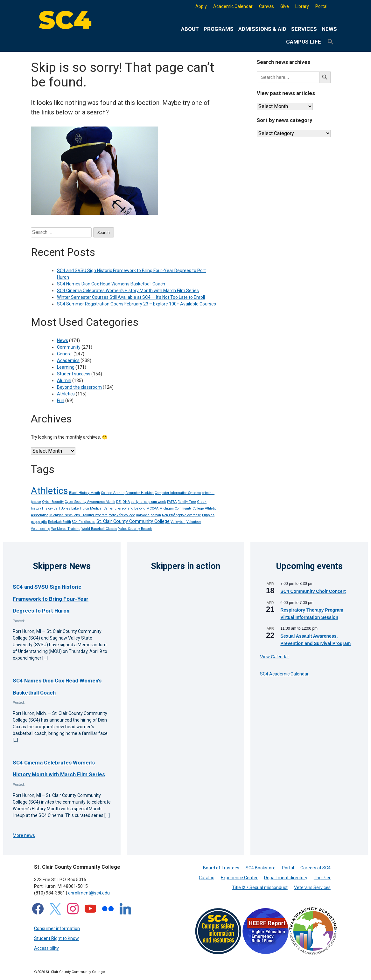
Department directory (286, 878)
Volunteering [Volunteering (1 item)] (41, 529)
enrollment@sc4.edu (89, 893)
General (65, 354)
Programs (219, 29)
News (329, 29)
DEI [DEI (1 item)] (119, 502)
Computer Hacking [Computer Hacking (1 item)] (140, 493)
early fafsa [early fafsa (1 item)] (139, 502)
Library (302, 6)
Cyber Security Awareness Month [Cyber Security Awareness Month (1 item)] (90, 502)
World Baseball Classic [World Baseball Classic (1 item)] (99, 529)
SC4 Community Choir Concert (313, 591)
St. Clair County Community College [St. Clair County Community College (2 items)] (133, 521)
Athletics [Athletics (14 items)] (49, 491)
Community (69, 347)
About (190, 29)
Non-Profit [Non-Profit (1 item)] (169, 515)
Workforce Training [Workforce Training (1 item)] (66, 529)
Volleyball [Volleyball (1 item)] (178, 522)
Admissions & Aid (262, 29)
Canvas (266, 6)
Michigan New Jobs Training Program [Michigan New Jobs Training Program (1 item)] (78, 515)
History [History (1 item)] (47, 508)
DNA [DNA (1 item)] (126, 502)
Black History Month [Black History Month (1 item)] (84, 493)
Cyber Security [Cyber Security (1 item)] (53, 502)
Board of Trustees (221, 868)
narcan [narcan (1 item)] (156, 515)
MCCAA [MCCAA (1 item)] (152, 508)
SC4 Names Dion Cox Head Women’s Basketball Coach (111, 284)
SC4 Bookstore (261, 868)
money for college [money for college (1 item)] (122, 515)
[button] (331, 42)
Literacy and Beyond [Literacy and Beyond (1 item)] (130, 508)
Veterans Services (312, 887)
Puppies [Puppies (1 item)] (208, 515)
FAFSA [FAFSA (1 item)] (172, 502)
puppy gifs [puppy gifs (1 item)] (39, 522)
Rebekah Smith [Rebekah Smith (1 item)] (59, 522)
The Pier (322, 878)
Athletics (66, 394)
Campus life (304, 42)
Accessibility (46, 948)
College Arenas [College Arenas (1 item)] (113, 493)
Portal (321, 6)
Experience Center (239, 878)
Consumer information (57, 929)
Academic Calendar (233, 6)
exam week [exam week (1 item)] (157, 502)
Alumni (64, 380)
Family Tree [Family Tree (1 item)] (187, 502)
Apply (201, 6)
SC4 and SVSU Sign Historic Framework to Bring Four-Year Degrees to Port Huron (51, 599)
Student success (74, 374)
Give (285, 6)
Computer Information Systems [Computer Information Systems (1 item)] (178, 493)
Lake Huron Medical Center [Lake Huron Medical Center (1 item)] (92, 508)
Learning (66, 367)
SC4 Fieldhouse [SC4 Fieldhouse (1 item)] (84, 522)
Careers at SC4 (315, 868)
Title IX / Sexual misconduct (260, 887)
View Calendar (274, 657)
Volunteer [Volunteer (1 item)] (194, 522)
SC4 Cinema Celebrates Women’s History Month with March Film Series (128, 291)
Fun (61, 401)
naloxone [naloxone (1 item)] (143, 515)
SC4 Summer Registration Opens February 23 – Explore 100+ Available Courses (136, 304)
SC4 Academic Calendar (284, 674)
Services (304, 29)
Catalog (207, 878)
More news (24, 835)
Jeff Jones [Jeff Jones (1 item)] (62, 508)
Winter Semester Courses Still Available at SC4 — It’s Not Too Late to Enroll (131, 297)
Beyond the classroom (79, 387)
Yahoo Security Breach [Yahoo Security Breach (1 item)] (135, 529)
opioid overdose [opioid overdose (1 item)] (189, 515)
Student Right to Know (56, 938)
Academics (68, 360)
